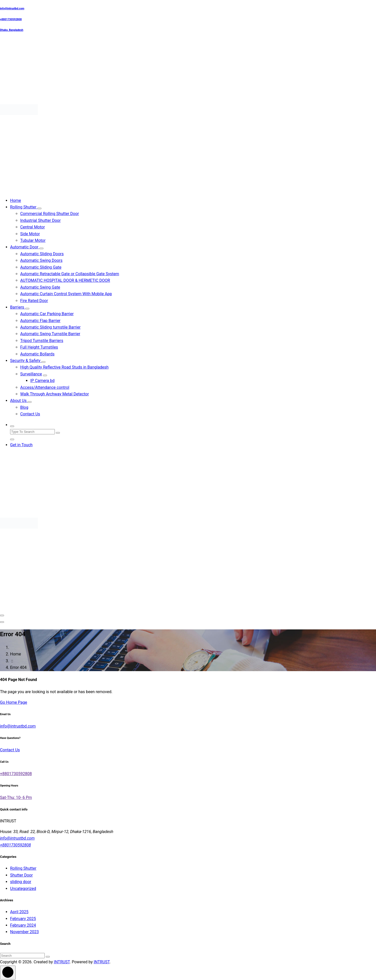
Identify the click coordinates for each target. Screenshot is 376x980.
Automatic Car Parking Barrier (47, 314)
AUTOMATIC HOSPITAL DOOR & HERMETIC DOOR (65, 280)
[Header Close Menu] (2, 622)
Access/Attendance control (45, 387)
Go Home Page (14, 702)
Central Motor (32, 227)
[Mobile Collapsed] (39, 208)
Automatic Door (25, 247)
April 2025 (19, 912)
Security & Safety (26, 361)
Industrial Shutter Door (40, 220)
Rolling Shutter (24, 207)
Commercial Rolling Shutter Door (50, 214)
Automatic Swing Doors (41, 260)
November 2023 (24, 932)
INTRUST (62, 962)
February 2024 (23, 925)
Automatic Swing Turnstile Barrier (50, 334)
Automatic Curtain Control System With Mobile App (66, 294)
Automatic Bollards (37, 354)
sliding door (21, 882)
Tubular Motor (33, 240)
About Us (19, 401)
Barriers (18, 307)
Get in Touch (21, 445)
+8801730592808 (11, 19)
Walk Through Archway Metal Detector (55, 394)
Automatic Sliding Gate (41, 267)
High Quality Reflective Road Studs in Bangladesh (64, 367)
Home (16, 200)
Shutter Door (21, 875)
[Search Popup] (12, 426)
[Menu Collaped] (2, 615)
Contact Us (30, 414)
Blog (24, 407)
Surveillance (31, 374)
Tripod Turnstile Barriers (42, 341)
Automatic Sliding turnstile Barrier (50, 327)
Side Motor (30, 234)
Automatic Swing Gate (40, 287)
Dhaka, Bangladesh (12, 30)
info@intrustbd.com (12, 8)
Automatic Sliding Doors (42, 254)
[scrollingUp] (8, 973)
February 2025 (23, 919)
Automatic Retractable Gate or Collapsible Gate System (70, 274)
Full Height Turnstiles (39, 347)
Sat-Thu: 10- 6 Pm (16, 797)
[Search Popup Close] (12, 439)
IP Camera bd (42, 381)
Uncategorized (23, 889)
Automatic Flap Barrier (40, 321)
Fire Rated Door (34, 301)
